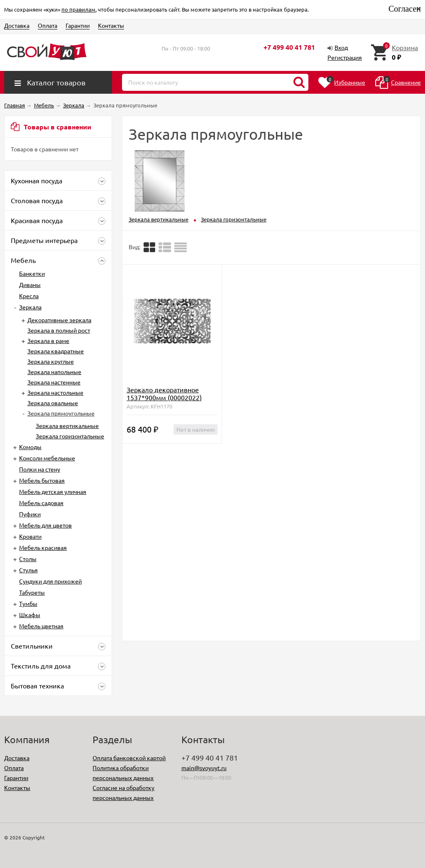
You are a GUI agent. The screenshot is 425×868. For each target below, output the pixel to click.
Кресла (29, 296)
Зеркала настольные (55, 392)
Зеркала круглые (51, 361)
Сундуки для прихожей (50, 581)
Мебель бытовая (42, 480)
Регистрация (345, 57)
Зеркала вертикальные (67, 425)
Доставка (17, 25)
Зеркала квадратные (56, 351)
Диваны (30, 284)
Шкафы (30, 615)
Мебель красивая (43, 547)
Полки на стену (40, 469)
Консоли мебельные (47, 458)
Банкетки (32, 273)
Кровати (30, 536)
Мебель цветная (41, 626)
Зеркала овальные (53, 403)
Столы (28, 559)
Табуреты (32, 592)
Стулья (28, 570)
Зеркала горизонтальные (70, 436)
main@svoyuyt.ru (204, 768)
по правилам (78, 9)
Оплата (48, 25)
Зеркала (30, 307)
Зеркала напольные (54, 372)
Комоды (30, 447)
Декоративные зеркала (59, 320)
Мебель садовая (41, 503)
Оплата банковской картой (129, 758)
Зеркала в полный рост (59, 330)
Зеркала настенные (54, 382)
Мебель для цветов (45, 525)
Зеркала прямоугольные (61, 413)
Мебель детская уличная (53, 491)
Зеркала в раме (48, 340)
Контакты (111, 25)
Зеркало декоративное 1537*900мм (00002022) (164, 393)
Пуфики (30, 514)
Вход (341, 47)
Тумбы (28, 603)
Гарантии (78, 25)
